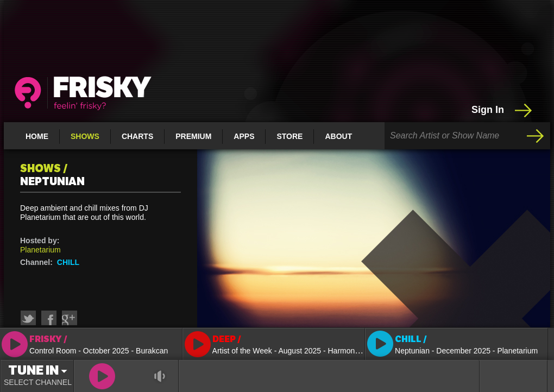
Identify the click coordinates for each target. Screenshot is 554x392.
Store (289, 136)
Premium (193, 136)
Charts (137, 136)
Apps (244, 136)
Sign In (503, 110)
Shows (85, 136)
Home (37, 136)
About (338, 136)
